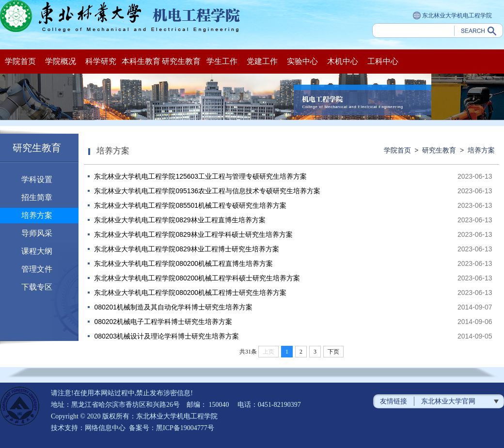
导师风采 (37, 233)
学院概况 (61, 61)
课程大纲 (37, 251)
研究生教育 (181, 61)
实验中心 (302, 61)
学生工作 (222, 61)
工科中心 (383, 61)
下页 (333, 352)
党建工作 (262, 61)
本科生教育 (141, 61)
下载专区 (37, 287)
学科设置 (37, 179)
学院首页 (20, 61)
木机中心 (343, 61)
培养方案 (37, 215)
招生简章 (37, 197)
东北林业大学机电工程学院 (452, 16)
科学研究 (101, 61)
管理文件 (37, 269)
